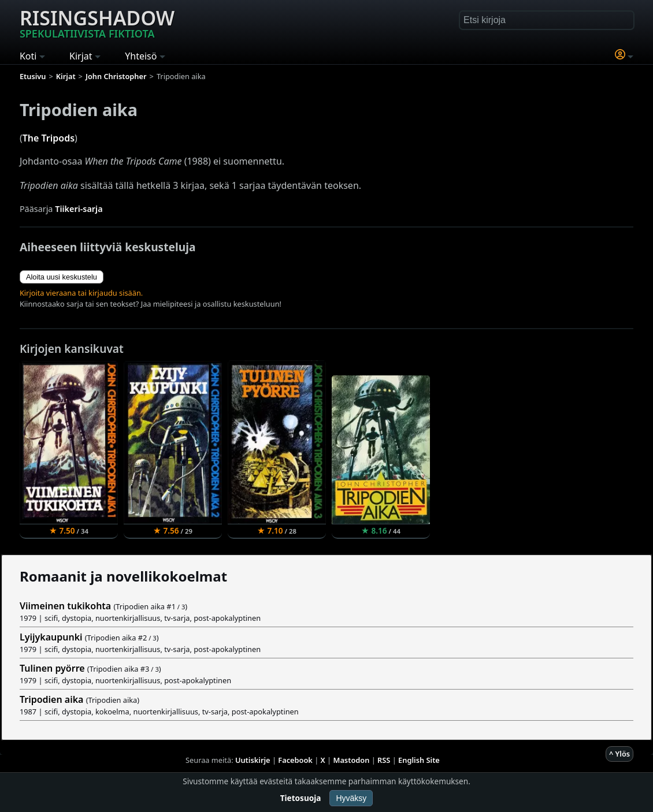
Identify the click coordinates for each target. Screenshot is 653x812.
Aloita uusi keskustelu (62, 277)
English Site (419, 760)
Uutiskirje (253, 760)
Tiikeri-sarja (79, 209)
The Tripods (49, 138)
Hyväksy (351, 798)
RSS (384, 760)
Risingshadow (97, 23)
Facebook (295, 760)
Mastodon (352, 760)
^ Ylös (619, 754)
